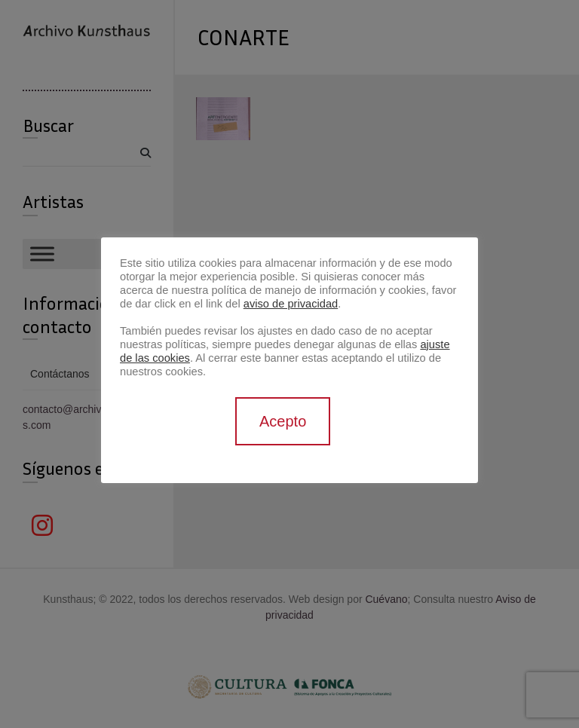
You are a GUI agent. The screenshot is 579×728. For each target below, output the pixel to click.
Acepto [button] (283, 421)
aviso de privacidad (291, 304)
